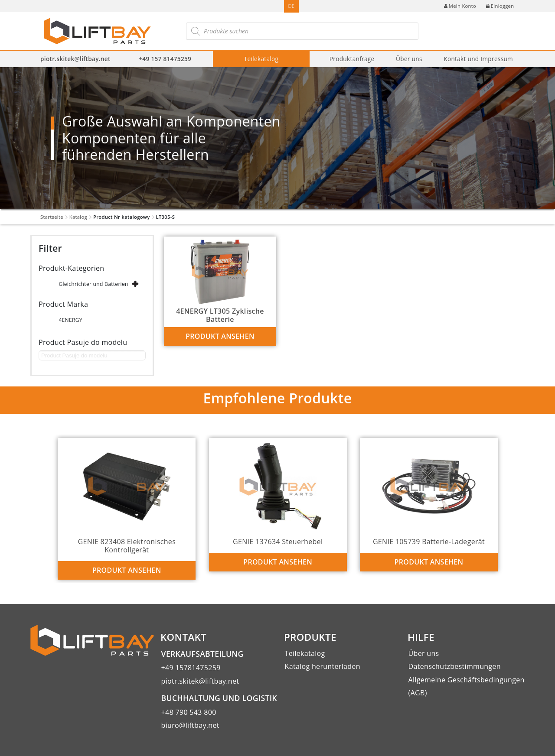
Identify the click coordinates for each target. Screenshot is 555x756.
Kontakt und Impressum (478, 59)
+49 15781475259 (191, 668)
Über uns (409, 59)
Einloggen (500, 6)
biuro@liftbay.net (190, 725)
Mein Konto (460, 6)
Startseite (52, 217)
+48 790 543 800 (189, 712)
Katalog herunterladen (323, 666)
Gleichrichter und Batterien (93, 284)
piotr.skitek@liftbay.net (75, 59)
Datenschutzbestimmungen (455, 666)
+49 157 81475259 (165, 59)
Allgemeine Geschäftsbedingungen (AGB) (467, 686)
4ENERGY (70, 320)
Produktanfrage (352, 59)
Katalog (78, 217)
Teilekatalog (261, 59)
